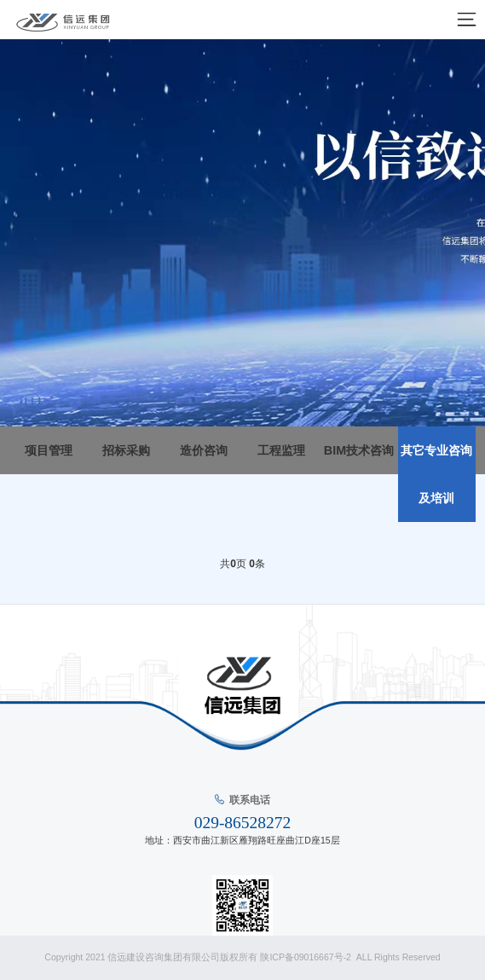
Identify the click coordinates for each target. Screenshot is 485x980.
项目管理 (49, 450)
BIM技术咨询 (359, 450)
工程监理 (281, 450)
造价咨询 (204, 450)
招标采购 (126, 450)
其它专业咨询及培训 (436, 474)
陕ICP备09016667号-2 (306, 957)
